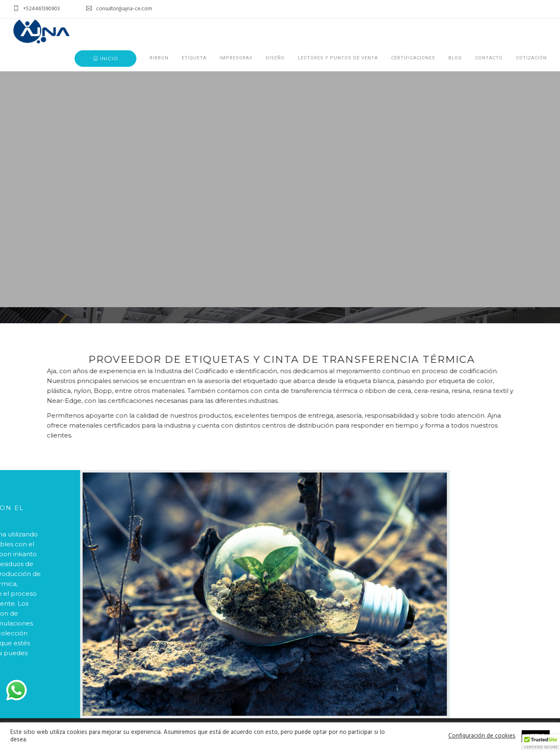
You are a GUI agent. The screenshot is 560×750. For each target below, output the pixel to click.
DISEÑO (275, 58)
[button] (541, 742)
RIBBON (159, 58)
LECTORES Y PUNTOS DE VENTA (338, 58)
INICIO (106, 58)
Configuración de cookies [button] (482, 736)
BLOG (455, 58)
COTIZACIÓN (531, 58)
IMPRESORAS (236, 58)
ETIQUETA (194, 58)
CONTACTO (489, 58)
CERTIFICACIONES (413, 58)
